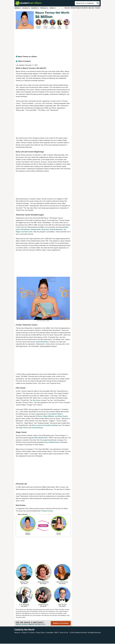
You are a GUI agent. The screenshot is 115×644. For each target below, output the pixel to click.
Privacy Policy (40, 633)
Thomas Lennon (47, 511)
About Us (17, 633)
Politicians (44, 8)
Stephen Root (36, 229)
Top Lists (67, 8)
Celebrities (35, 8)
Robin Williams (49, 416)
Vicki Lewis (28, 232)
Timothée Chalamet (51, 425)
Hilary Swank (63, 416)
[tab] (43, 57)
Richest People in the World (79, 8)
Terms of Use (64, 633)
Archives (32, 633)
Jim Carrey (37, 400)
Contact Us (25, 633)
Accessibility (50, 633)
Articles (53, 8)
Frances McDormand (51, 442)
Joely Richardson (42, 342)
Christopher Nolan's (56, 414)
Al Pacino (39, 416)
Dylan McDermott (41, 438)
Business (26, 8)
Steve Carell (36, 425)
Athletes (18, 8)
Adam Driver (23, 428)
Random (98, 8)
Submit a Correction (61, 623)
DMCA (56, 633)
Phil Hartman (25, 229)
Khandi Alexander (56, 229)
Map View (91, 8)
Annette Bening (37, 428)
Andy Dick (45, 229)
